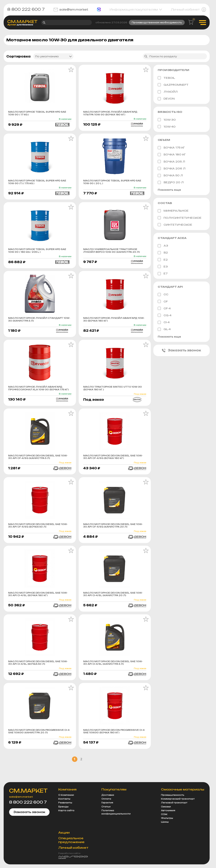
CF (163, 302)
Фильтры (167, 822)
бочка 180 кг (172, 155)
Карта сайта (70, 814)
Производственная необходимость (157, 23)
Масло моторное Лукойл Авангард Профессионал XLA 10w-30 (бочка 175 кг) (39, 397)
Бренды (68, 810)
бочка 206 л (172, 169)
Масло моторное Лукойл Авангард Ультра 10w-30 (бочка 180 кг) (114, 114)
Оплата (108, 803)
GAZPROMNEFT (173, 85)
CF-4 (164, 309)
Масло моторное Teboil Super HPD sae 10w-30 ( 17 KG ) (38, 114)
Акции (68, 836)
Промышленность (173, 799)
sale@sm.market (71, 10)
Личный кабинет (188, 10)
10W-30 (167, 120)
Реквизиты (69, 806)
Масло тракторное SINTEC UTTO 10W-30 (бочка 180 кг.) (115, 396)
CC (163, 295)
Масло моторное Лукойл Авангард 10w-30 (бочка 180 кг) (114, 326)
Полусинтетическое (180, 219)
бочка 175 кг (171, 148)
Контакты (68, 803)
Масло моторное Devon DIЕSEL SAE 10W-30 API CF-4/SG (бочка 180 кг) (113, 468)
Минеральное (173, 212)
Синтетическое (175, 225)
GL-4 (164, 330)
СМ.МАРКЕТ (31, 795)
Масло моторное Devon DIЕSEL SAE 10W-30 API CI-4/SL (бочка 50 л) (38, 677)
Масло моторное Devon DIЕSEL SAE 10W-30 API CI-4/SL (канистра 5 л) (113, 677)
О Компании (70, 799)
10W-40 (167, 127)
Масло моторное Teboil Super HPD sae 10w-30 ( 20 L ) (113, 184)
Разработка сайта (73, 857)
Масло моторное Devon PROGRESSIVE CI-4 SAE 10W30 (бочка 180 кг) (113, 748)
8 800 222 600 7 (26, 9)
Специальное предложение (76, 844)
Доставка (110, 799)
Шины (165, 826)
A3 (163, 247)
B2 (163, 253)
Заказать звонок (181, 351)
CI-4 (164, 323)
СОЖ (164, 818)
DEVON (166, 99)
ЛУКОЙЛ (168, 92)
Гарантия (109, 806)
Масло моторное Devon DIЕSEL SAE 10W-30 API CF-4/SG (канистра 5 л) (38, 468)
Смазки (166, 810)
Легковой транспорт (174, 806)
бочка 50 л (170, 176)
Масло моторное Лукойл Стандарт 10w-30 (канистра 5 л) (40, 326)
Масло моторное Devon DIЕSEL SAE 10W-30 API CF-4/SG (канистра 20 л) (113, 538)
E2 (163, 260)
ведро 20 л (171, 183)
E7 (163, 274)
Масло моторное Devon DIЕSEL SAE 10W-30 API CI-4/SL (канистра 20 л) (113, 608)
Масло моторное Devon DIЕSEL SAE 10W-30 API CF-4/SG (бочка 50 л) (38, 538)
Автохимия (168, 814)
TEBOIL (166, 78)
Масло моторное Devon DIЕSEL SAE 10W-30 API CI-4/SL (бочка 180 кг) (38, 608)
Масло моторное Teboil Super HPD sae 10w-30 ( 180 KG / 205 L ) (38, 253)
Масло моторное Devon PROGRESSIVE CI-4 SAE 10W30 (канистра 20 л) (31, 748)
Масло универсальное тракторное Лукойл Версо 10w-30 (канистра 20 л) (114, 255)
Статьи (108, 810)
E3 (163, 267)
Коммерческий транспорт (178, 803)
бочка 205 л (171, 162)
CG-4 (165, 316)
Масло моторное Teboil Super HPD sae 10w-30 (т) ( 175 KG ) (38, 184)
